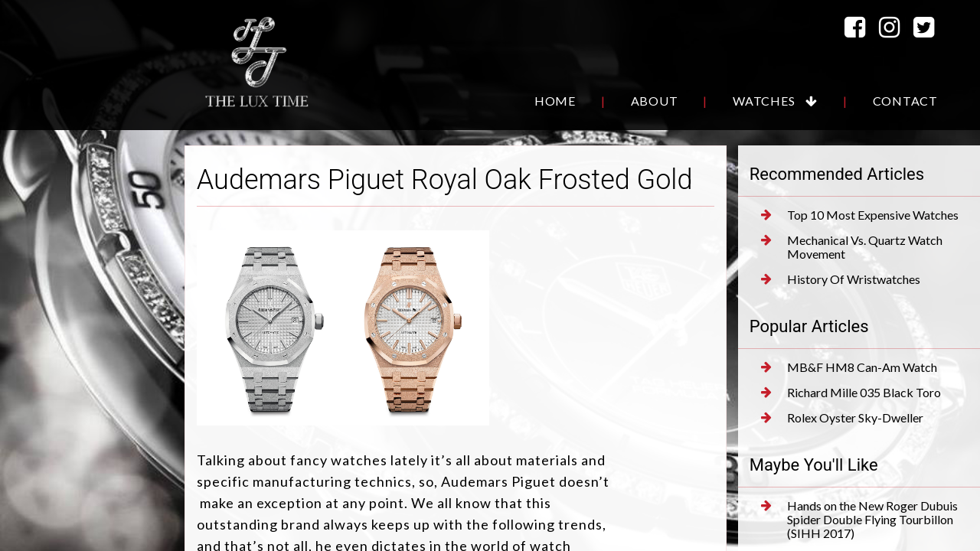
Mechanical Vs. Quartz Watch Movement (852, 247)
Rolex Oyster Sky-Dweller (842, 418)
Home (555, 101)
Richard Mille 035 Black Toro (851, 393)
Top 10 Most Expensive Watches (860, 215)
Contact (905, 101)
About (655, 101)
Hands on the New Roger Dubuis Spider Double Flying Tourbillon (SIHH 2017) (859, 520)
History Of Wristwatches (841, 279)
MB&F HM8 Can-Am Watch (849, 367)
